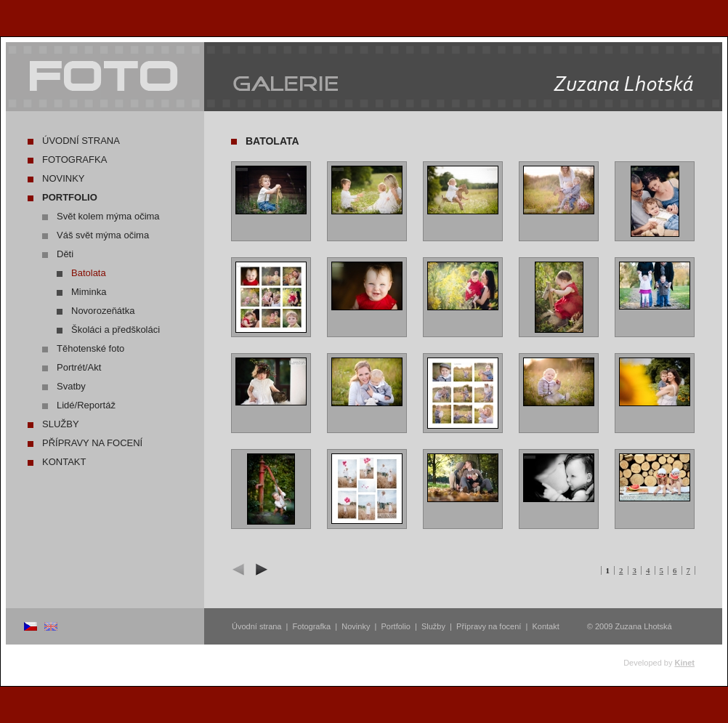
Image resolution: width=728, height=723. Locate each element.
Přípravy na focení (92, 443)
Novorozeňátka (103, 311)
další (259, 569)
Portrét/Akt (79, 367)
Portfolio (70, 197)
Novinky (64, 178)
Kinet (685, 663)
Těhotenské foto (90, 348)
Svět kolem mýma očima (108, 216)
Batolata (89, 273)
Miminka (89, 292)
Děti (65, 254)
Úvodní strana (81, 141)
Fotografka (74, 159)
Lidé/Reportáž (86, 405)
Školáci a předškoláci (116, 330)
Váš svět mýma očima (103, 235)
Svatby (71, 386)
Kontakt (64, 462)
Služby (61, 424)
